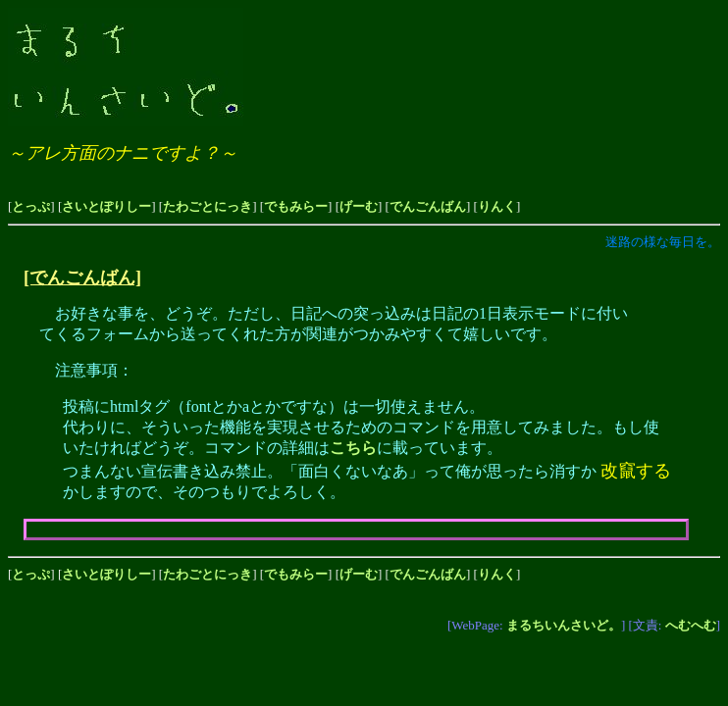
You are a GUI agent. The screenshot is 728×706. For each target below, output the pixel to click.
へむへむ (691, 625)
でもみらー (296, 206)
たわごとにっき (208, 206)
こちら (353, 448)
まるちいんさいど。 (564, 625)
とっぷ (31, 206)
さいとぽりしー (106, 206)
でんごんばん (428, 206)
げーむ (359, 206)
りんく (497, 206)
